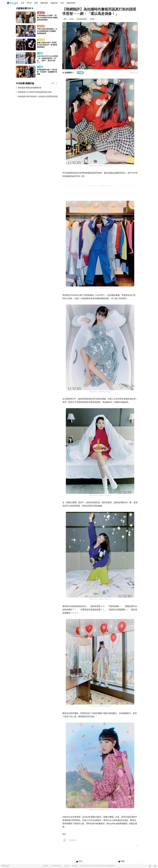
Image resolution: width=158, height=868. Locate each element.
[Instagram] (155, 866)
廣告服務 (75, 866)
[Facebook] (150, 866)
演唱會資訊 (71, 3)
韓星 (36, 3)
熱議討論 (54, 3)
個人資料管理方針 (56, 866)
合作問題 (67, 866)
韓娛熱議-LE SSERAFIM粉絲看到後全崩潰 (35, 92)
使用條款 (46, 866)
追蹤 (80, 73)
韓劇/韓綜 (44, 3)
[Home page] (13, 3)
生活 (62, 3)
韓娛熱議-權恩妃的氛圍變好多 (30, 88)
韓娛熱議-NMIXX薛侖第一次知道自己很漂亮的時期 (38, 96)
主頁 (22, 3)
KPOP (29, 3)
